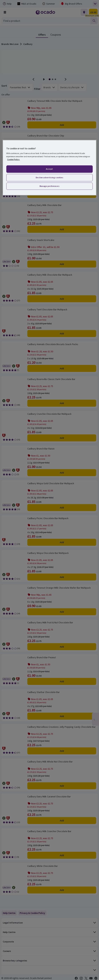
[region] (49, 168)
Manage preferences (49, 186)
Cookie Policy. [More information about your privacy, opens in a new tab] (13, 159)
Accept (49, 169)
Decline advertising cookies (49, 177)
